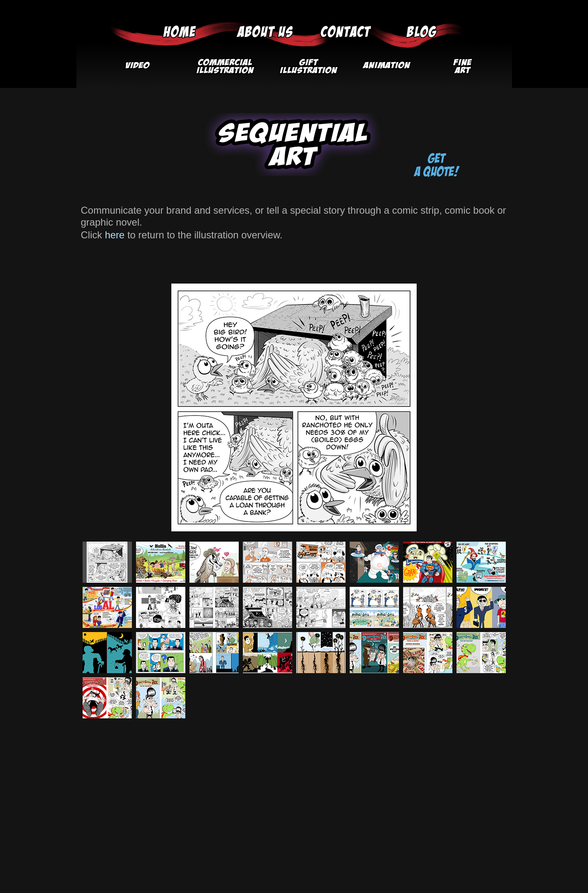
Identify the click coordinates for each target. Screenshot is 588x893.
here (115, 235)
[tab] (107, 562)
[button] (224, 69)
